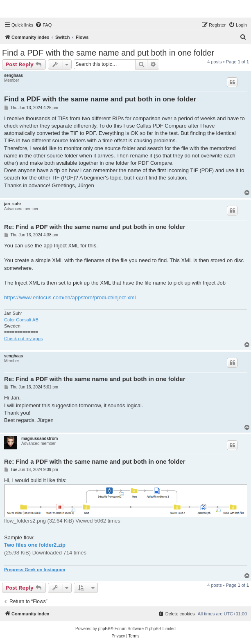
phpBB (104, 629)
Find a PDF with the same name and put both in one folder (108, 53)
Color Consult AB (21, 320)
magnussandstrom (40, 439)
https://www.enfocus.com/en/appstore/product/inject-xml (70, 297)
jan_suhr (13, 204)
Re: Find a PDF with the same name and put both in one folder (95, 227)
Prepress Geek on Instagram (35, 570)
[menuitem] (43, 25)
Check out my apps (23, 339)
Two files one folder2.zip (35, 545)
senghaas (14, 75)
